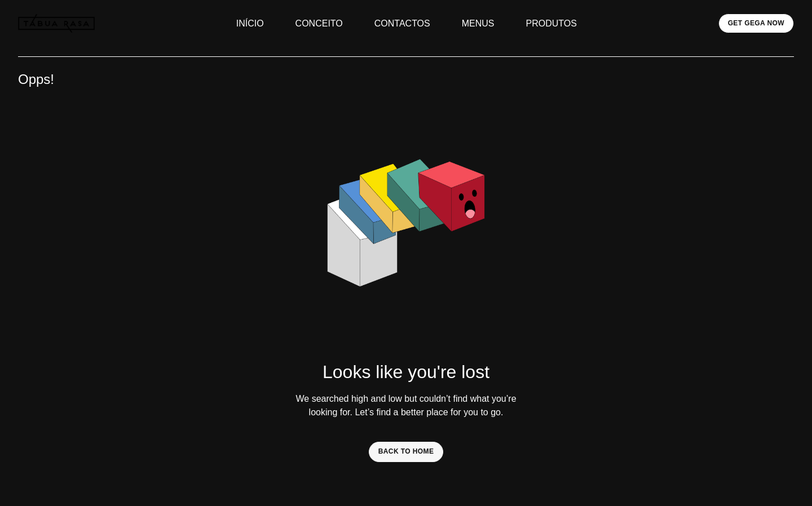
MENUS (478, 23)
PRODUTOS (551, 23)
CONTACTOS (402, 23)
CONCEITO (319, 23)
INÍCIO (250, 23)
